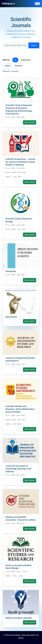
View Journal (30, 122)
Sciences (18, 66)
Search (34, 45)
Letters (7, 66)
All (15, 60)
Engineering (26, 60)
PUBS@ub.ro (8, 4)
